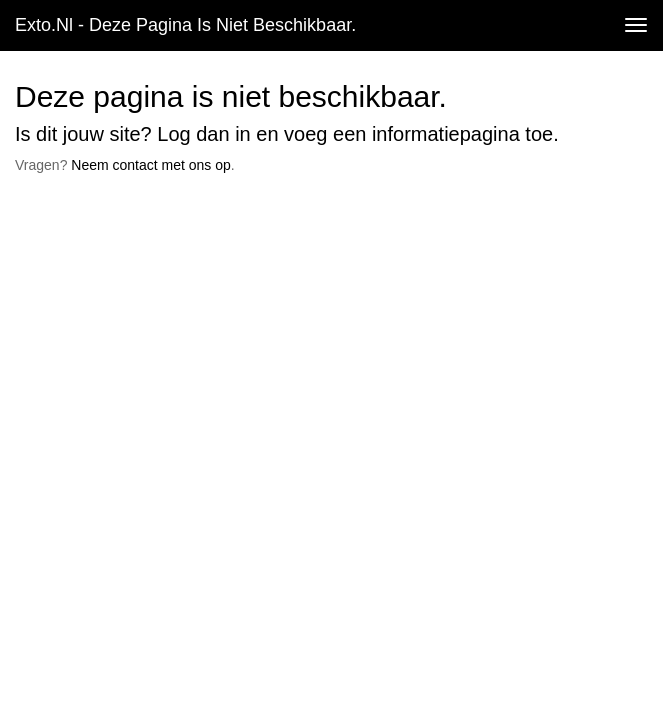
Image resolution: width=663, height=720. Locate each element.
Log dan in (203, 134)
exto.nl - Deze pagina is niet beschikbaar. (185, 25)
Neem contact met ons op (151, 165)
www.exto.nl (192, 223)
